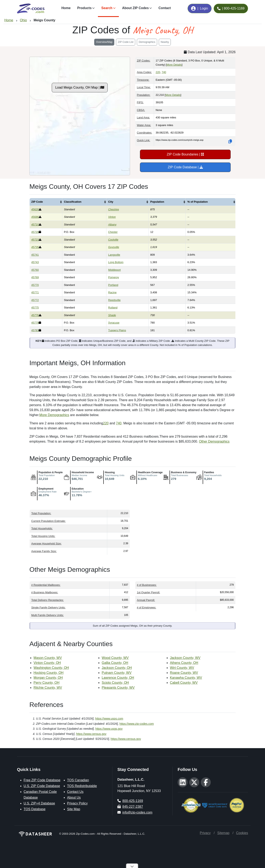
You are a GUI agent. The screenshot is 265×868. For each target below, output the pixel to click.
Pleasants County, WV (118, 688)
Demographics (147, 42)
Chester (113, 232)
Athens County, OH (184, 663)
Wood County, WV (115, 658)
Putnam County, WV (117, 673)
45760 (35, 270)
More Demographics (54, 415)
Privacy (205, 833)
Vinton (112, 217)
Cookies (242, 833)
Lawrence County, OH (118, 678)
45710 (35, 225)
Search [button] (107, 8)
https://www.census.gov (91, 734)
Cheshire (113, 209)
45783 (35, 330)
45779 (35, 323)
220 (158, 72)
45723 (35, 240)
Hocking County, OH (49, 673)
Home (66, 8)
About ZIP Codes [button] (136, 8)
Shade (112, 315)
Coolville (113, 240)
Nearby (165, 42)
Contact (165, 8)
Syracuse (114, 323)
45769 (35, 277)
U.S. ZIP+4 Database (39, 803)
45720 (35, 232)
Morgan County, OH (48, 678)
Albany (112, 225)
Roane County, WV (184, 673)
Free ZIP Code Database (42, 780)
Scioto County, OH (115, 683)
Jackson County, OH (117, 668)
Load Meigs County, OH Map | (80, 87)
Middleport (114, 270)
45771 (35, 292)
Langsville (114, 255)
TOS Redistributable (82, 786)
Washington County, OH (51, 668)
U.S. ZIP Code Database (42, 786)
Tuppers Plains (117, 330)
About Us (74, 798)
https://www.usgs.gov (109, 729)
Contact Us (75, 792)
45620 (35, 209)
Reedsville (114, 300)
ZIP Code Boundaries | (185, 154)
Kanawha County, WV (186, 678)
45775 (35, 308)
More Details (174, 65)
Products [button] (84, 8)
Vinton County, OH (47, 663)
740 (164, 72)
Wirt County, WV (182, 668)
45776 (35, 315)
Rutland (113, 308)
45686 (35, 217)
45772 (35, 300)
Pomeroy (113, 277)
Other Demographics (214, 441)
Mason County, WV (48, 658)
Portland (113, 285)
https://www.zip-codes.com (137, 724)
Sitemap (223, 833)
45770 (35, 285)
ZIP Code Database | (185, 167)
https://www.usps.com (109, 719)
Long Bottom (116, 262)
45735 (35, 247)
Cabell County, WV (184, 683)
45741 (35, 255)
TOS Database (35, 809)
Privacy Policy (77, 803)
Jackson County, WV (185, 658)
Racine (112, 292)
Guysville (114, 247)
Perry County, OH (46, 683)
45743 (35, 262)
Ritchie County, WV (48, 688)
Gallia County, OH (115, 663)
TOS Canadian (78, 780)
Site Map (74, 809)
